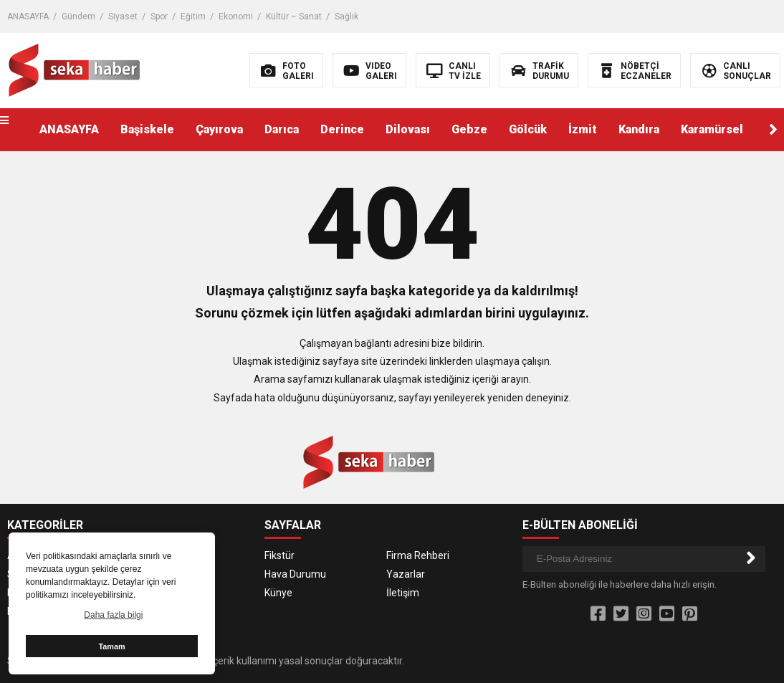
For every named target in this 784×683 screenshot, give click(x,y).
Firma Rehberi (418, 555)
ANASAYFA (28, 16)
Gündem (78, 16)
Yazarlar (406, 574)
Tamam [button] (111, 646)
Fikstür (279, 555)
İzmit (583, 129)
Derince (342, 129)
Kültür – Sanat (294, 16)
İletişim (403, 593)
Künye (278, 593)
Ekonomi (236, 16)
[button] (773, 130)
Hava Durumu (295, 574)
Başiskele (147, 129)
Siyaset (123, 16)
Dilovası (408, 129)
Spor (159, 16)
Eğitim (193, 16)
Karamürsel (712, 129)
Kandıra (639, 129)
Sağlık (346, 16)
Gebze (469, 129)
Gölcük (528, 129)
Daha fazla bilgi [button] (113, 615)
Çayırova (219, 129)
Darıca (282, 129)
